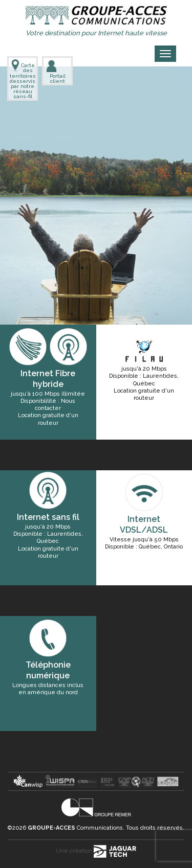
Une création (96, 851)
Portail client (56, 72)
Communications (75, 828)
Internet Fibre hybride (48, 379)
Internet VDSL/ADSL (144, 524)
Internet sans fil (48, 517)
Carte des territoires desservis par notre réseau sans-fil (23, 79)
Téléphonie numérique (48, 670)
